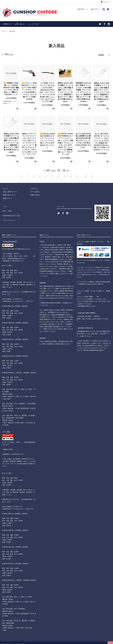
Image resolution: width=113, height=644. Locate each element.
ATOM (9, 208)
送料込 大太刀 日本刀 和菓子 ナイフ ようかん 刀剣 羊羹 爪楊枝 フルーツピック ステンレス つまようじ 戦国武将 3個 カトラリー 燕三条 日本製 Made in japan (11, 142)
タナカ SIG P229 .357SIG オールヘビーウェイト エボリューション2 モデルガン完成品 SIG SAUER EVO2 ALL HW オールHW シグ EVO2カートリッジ (101, 141)
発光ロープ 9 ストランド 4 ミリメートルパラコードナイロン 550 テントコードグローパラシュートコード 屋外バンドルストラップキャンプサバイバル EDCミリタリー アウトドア (29, 143)
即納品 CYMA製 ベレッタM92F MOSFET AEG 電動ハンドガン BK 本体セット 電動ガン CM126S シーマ (11, 88)
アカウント (106, 2)
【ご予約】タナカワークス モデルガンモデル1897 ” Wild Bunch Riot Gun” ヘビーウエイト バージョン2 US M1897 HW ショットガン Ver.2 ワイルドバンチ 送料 (47, 91)
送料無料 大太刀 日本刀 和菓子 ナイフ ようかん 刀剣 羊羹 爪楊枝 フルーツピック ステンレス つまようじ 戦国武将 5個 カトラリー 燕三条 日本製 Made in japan (83, 91)
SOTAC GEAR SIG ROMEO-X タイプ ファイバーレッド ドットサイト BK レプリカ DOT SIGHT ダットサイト (47, 140)
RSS (4, 208)
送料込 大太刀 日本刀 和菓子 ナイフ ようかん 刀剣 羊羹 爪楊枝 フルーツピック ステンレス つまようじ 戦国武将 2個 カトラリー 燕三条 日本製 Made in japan (101, 91)
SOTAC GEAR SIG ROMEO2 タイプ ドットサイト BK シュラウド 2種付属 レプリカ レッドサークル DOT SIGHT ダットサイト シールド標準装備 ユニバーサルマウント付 (65, 143)
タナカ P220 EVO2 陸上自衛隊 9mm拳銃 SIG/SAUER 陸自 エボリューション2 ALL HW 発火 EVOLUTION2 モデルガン (83, 140)
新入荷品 (12, 31)
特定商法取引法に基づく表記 (12, 211)
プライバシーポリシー (10, 215)
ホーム (4, 31)
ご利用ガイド (7, 24)
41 (86, 175)
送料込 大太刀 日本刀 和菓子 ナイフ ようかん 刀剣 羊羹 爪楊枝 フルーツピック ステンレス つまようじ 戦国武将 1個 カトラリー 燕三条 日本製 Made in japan (65, 91)
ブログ (5, 205)
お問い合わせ (20, 24)
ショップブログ (33, 24)
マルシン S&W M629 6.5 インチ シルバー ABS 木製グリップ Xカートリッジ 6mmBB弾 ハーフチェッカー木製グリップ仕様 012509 (29, 90)
